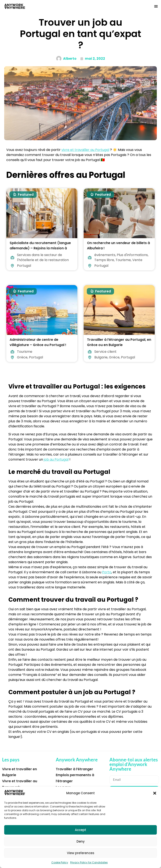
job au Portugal (56, 459)
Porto (107, 572)
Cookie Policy (60, 862)
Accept (80, 830)
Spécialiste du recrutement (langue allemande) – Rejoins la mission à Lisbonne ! (40, 248)
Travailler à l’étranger (74, 769)
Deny (81, 841)
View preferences (81, 853)
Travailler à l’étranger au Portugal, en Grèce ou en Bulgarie (119, 342)
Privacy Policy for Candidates (89, 862)
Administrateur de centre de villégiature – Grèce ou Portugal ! (38, 342)
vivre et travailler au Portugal (85, 150)
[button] (155, 793)
